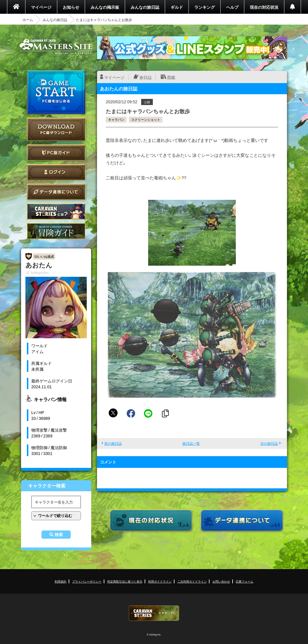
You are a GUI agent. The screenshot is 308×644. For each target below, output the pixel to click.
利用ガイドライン (160, 581)
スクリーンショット (146, 120)
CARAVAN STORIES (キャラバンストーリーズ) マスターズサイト (56, 47)
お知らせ (71, 7)
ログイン (56, 172)
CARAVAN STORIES (154, 613)
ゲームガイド (56, 231)
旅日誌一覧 (191, 443)
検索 (59, 535)
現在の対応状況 (264, 7)
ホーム (28, 20)
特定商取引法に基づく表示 (125, 581)
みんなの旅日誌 (145, 7)
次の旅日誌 (269, 443)
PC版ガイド (56, 153)
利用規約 (60, 581)
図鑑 (171, 77)
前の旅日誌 (113, 443)
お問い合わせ (221, 581)
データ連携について (56, 192)
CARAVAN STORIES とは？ (56, 211)
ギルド (177, 7)
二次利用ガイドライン (192, 581)
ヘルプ (232, 7)
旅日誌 (146, 77)
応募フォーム (245, 581)
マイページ (41, 7)
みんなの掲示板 (105, 7)
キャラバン (116, 120)
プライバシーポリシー (87, 581)
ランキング (205, 7)
